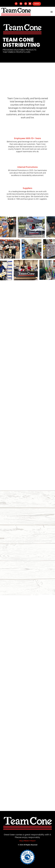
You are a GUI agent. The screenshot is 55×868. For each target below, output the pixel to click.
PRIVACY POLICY (30, 841)
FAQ (21, 841)
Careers (37, 4)
